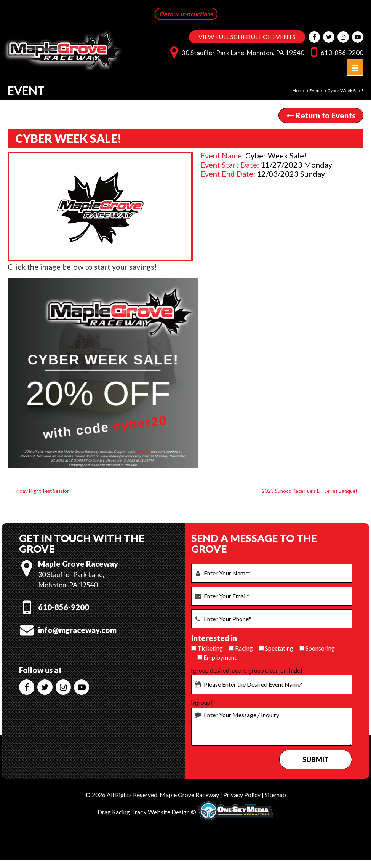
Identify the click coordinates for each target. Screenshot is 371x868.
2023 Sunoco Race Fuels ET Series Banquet (309, 491)
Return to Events (321, 115)
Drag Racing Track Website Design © (147, 812)
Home (299, 90)
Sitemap (275, 795)
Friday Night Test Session (42, 491)
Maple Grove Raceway (189, 795)
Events (316, 90)
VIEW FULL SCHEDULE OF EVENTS (247, 37)
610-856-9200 (335, 52)
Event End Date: (228, 174)
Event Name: (222, 155)
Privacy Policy (242, 795)
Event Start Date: (230, 165)
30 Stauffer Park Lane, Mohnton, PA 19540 (235, 52)
